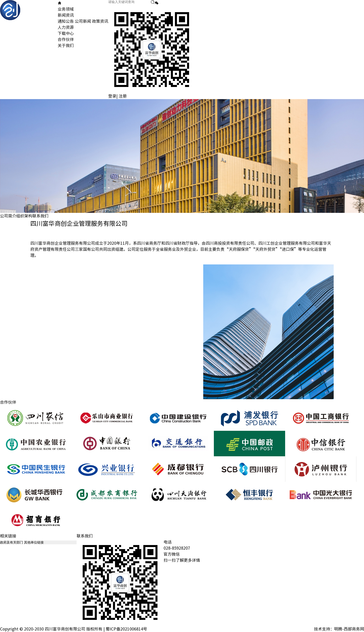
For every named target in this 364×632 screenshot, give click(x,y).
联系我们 (40, 216)
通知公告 (66, 21)
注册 (123, 96)
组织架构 (24, 216)
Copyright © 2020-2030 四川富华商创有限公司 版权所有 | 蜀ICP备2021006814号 (74, 629)
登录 (112, 96)
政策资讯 (100, 21)
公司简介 (8, 216)
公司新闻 (83, 21)
